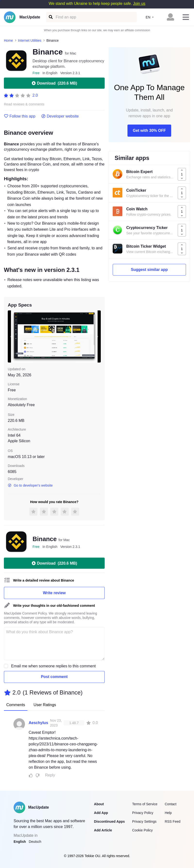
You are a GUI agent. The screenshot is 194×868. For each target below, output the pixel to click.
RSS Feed (173, 821)
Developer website (60, 116)
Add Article (103, 830)
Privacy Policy (143, 813)
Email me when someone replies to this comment (54, 666)
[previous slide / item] (11, 337)
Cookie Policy (142, 830)
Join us (139, 4)
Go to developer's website (30, 485)
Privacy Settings (144, 821)
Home (8, 40)
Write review (54, 593)
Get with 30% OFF (149, 130)
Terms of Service (145, 804)
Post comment (54, 677)
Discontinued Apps (109, 821)
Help (168, 813)
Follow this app (20, 116)
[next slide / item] (97, 337)
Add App (101, 813)
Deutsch (35, 842)
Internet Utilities (30, 40)
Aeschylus (38, 723)
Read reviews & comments (24, 104)
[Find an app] (50, 17)
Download (54, 83)
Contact (170, 804)
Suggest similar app (149, 270)
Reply (50, 775)
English (20, 842)
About (99, 804)
